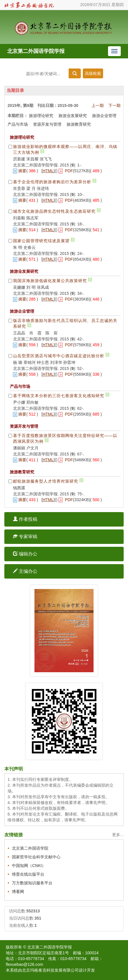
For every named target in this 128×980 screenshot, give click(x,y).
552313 (33, 911)
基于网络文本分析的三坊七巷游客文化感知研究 (59, 396)
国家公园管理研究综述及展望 (41, 241)
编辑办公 (25, 554)
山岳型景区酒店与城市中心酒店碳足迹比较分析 (59, 356)
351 (38, 918)
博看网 (18, 892)
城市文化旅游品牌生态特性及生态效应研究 (54, 211)
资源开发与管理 (47, 124)
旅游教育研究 (79, 124)
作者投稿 (25, 519)
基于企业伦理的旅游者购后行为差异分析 (52, 182)
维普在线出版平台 (28, 874)
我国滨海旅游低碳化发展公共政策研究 (50, 281)
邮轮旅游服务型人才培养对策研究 (46, 481)
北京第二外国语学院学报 (36, 51)
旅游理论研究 (41, 116)
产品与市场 (18, 124)
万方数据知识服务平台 (32, 883)
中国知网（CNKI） (29, 866)
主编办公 (25, 571)
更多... (118, 835)
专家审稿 (25, 537)
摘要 (22, 171)
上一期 (98, 105)
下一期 (114, 105)
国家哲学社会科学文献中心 (36, 857)
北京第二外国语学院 (30, 848)
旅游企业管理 (104, 116)
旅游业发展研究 (73, 116)
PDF (69, 171)
